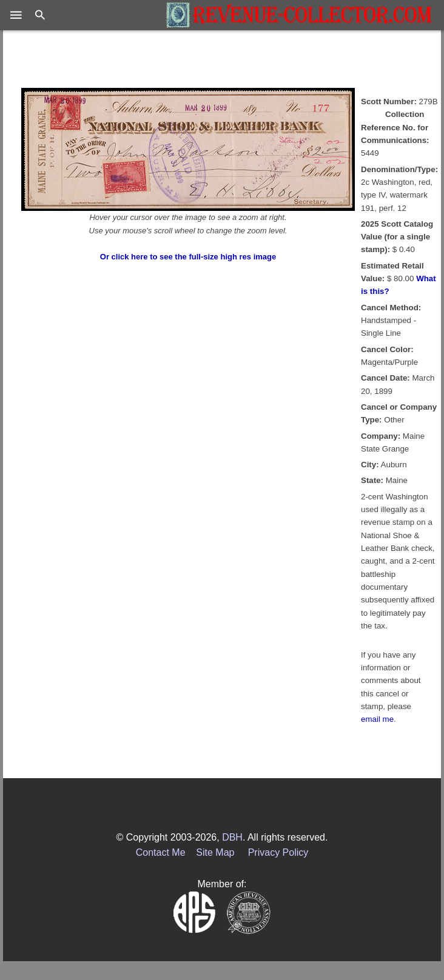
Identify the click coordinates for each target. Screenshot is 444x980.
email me (377, 719)
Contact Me (161, 852)
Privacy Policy (278, 852)
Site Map (215, 852)
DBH (232, 837)
